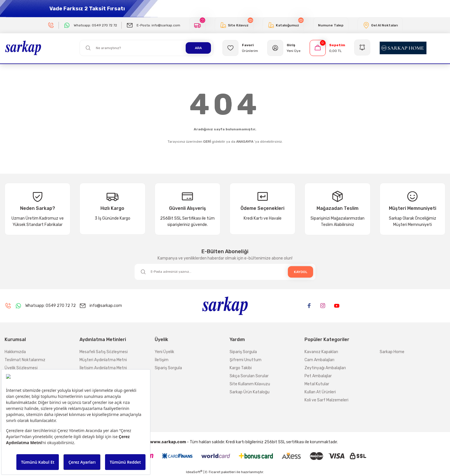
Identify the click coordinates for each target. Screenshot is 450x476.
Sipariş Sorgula (168, 368)
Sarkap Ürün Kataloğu (250, 392)
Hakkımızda (15, 352)
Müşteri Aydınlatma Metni (103, 360)
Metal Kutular (317, 384)
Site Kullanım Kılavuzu (250, 384)
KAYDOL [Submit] (301, 272)
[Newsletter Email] (225, 272)
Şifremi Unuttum (246, 360)
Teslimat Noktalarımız (25, 360)
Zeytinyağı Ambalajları (325, 368)
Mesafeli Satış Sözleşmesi (104, 352)
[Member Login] (284, 48)
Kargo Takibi (241, 368)
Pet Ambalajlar (318, 376)
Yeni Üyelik (164, 352)
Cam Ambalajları (319, 360)
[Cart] (327, 48)
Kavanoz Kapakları (321, 352)
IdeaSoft (194, 472)
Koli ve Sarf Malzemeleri (326, 400)
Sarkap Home (392, 352)
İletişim (162, 360)
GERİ (207, 142)
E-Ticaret (213, 472)
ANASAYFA (245, 142)
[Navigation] (362, 48)
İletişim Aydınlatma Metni (103, 368)
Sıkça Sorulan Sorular (249, 376)
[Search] (146, 48)
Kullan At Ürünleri (320, 392)
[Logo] (23, 48)
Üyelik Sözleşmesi (21, 368)
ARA (198, 48)
